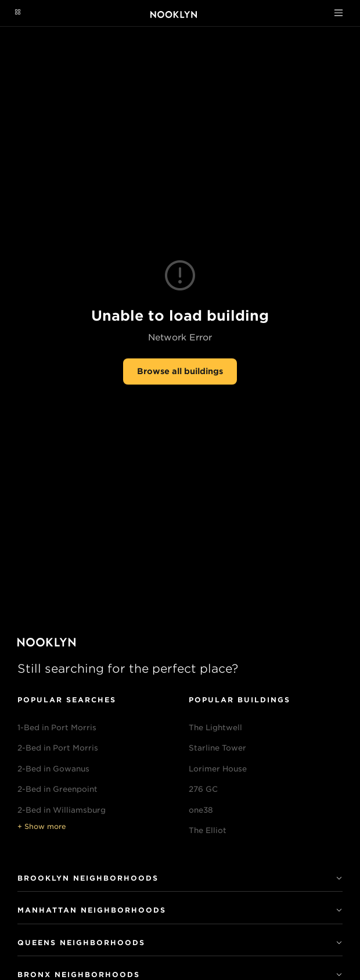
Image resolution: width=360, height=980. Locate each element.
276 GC (203, 789)
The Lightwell (215, 728)
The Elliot (208, 830)
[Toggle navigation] (339, 13)
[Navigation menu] (18, 13)
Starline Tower (217, 748)
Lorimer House (218, 769)
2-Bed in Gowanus (53, 769)
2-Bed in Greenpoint (57, 789)
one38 (201, 810)
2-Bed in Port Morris (58, 748)
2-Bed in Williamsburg (62, 810)
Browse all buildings (180, 371)
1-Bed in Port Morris (57, 728)
